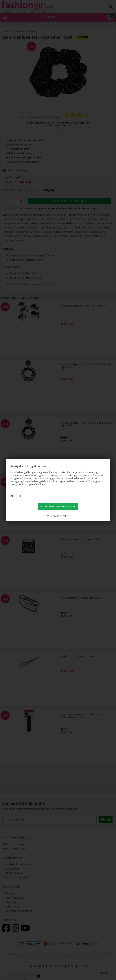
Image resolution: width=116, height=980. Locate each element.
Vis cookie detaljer (58, 516)
